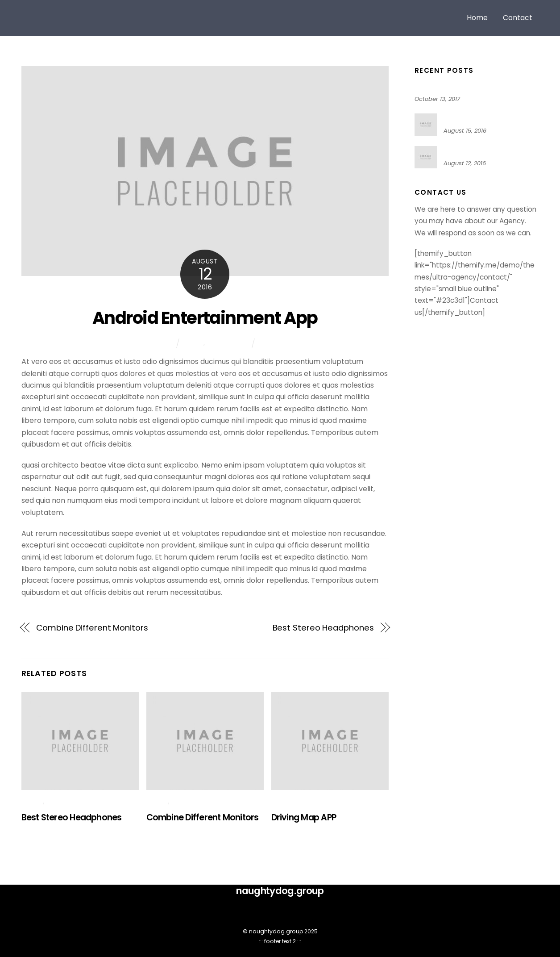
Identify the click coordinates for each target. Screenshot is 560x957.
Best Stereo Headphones (323, 628)
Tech (270, 343)
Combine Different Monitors (92, 628)
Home (477, 18)
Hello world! (433, 86)
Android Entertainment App (205, 318)
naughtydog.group (276, 931)
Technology (227, 343)
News (194, 343)
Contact (518, 18)
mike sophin (152, 343)
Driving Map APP (304, 817)
